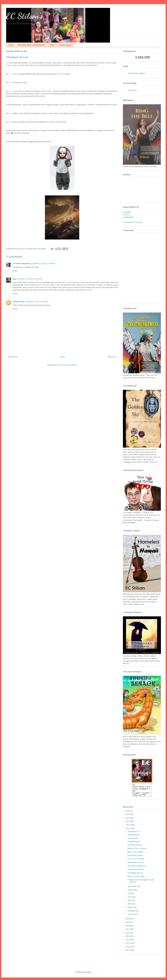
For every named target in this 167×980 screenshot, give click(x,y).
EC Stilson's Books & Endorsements (31, 45)
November (132, 837)
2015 (128, 939)
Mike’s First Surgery (135, 854)
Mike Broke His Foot (135, 865)
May (130, 903)
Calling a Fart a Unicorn (137, 851)
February (132, 913)
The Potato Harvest (135, 875)
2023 (128, 824)
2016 (128, 935)
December (132, 834)
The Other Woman (135, 847)
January (131, 917)
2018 (128, 928)
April (130, 906)
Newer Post (13, 357)
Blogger (88, 975)
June (130, 899)
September (133, 889)
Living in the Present (135, 872)
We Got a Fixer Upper (136, 879)
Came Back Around (135, 858)
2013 (128, 946)
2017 (128, 932)
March (131, 910)
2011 (128, 953)
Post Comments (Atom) (68, 365)
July (130, 896)
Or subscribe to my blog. (133, 222)
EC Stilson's (25, 16)
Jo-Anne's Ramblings (22, 264)
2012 (128, 949)
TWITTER (127, 212)
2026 (128, 813)
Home (11, 45)
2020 (128, 921)
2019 (128, 925)
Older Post (112, 357)
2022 (128, 827)
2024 (128, 820)
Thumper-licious (134, 844)
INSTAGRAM (128, 217)
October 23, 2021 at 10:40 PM (30, 279)
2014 (128, 942)
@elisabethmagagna (137, 73)
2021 (128, 831)
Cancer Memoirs (65, 45)
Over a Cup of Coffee (136, 861)
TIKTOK (126, 215)
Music (52, 45)
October (131, 841)
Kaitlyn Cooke (19, 302)
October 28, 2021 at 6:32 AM (37, 302)
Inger (15, 279)
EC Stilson (133, 90)
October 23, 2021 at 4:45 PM (43, 264)
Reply (15, 271)
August (131, 892)
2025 (128, 817)
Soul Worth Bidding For (137, 868)
